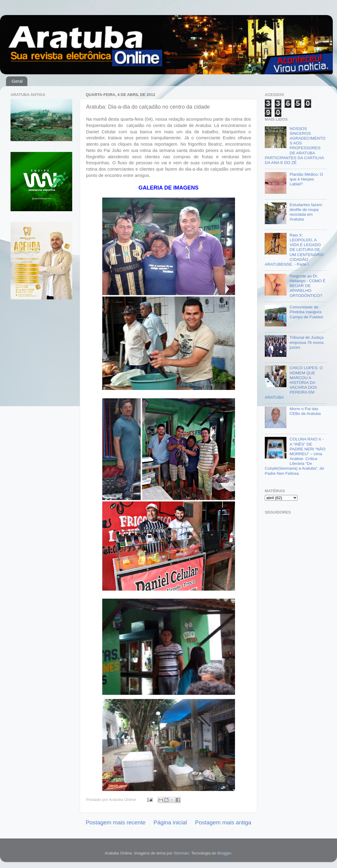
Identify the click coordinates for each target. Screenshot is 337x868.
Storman (181, 853)
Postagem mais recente (116, 822)
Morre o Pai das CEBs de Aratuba (305, 411)
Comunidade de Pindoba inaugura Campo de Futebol (306, 312)
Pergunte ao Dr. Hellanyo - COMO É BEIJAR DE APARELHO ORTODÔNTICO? (307, 286)
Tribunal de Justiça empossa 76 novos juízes (306, 342)
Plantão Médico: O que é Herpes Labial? (306, 179)
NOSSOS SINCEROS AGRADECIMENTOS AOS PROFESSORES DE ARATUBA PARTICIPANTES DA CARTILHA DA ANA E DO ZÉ (295, 146)
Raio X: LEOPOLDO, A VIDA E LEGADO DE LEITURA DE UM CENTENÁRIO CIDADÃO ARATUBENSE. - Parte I (294, 250)
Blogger (224, 853)
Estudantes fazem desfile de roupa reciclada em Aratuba (306, 212)
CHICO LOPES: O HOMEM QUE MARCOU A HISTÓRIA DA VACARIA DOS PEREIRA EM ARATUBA (294, 382)
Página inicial (170, 822)
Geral (17, 81)
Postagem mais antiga (223, 822)
